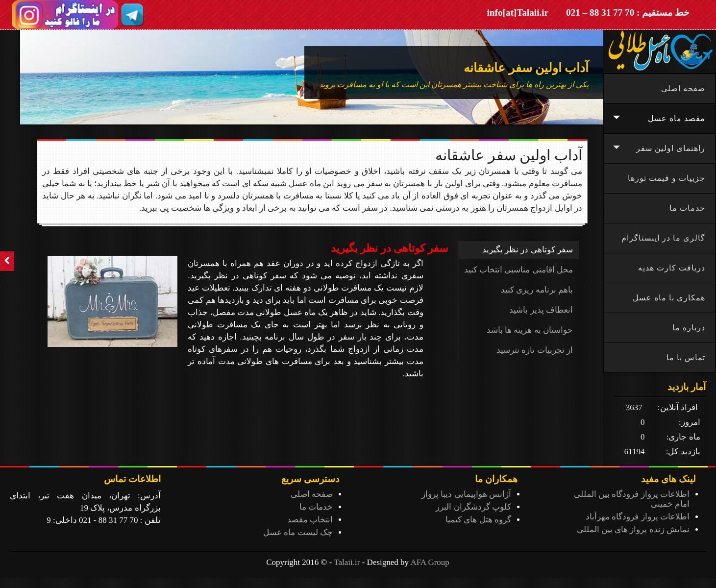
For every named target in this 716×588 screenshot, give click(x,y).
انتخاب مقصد (310, 520)
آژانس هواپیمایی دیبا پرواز (466, 494)
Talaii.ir (347, 562)
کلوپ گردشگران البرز (473, 507)
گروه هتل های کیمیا (478, 520)
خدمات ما (316, 507)
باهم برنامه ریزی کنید (537, 290)
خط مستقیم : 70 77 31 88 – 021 (628, 12)
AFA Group (430, 562)
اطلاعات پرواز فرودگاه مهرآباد (638, 517)
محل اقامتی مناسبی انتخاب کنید (518, 270)
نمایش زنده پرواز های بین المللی (633, 529)
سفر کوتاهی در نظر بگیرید (528, 250)
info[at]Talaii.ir (518, 12)
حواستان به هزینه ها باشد (530, 330)
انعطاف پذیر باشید (541, 310)
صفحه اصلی (312, 494)
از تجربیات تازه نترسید (535, 350)
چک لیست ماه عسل (298, 532)
